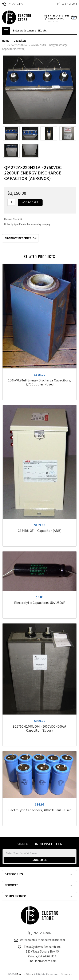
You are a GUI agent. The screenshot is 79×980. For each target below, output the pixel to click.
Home (6, 41)
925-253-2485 (43, 933)
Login (65, 4)
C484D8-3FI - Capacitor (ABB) (39, 531)
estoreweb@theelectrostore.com (43, 940)
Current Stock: (28, 221)
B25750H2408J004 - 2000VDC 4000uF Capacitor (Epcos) (39, 729)
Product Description (20, 238)
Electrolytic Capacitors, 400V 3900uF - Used (40, 810)
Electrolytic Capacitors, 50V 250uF (39, 603)
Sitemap (66, 975)
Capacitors (20, 41)
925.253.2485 (12, 4)
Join (74, 4)
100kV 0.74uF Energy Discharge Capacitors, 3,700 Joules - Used (39, 382)
